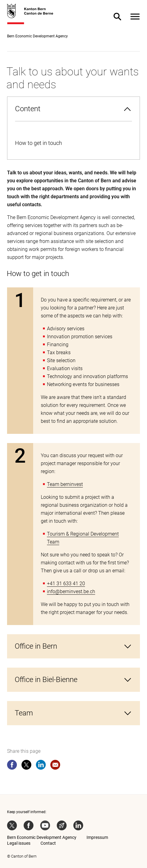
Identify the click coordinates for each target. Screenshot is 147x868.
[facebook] (12, 766)
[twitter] (26, 766)
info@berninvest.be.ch (71, 591)
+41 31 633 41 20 (66, 584)
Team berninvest (65, 484)
